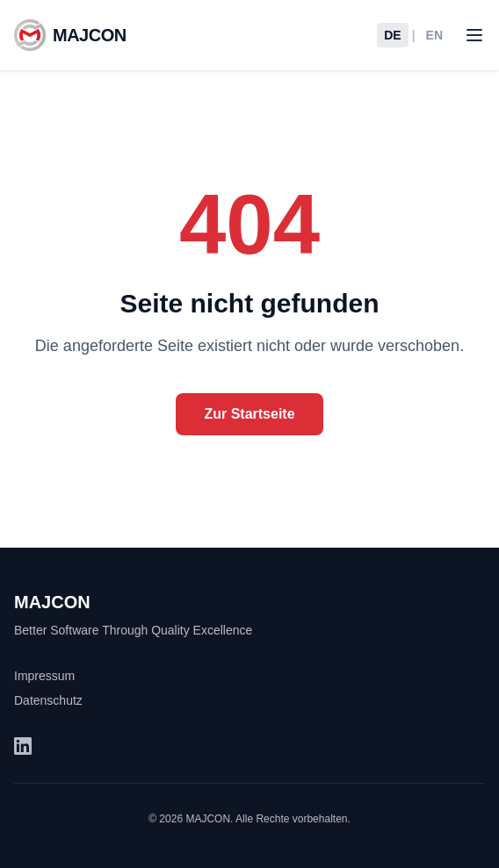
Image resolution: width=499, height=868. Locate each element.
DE (392, 35)
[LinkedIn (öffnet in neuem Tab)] (23, 746)
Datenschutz (48, 700)
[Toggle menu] (474, 35)
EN (434, 35)
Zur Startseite (249, 414)
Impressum (44, 676)
